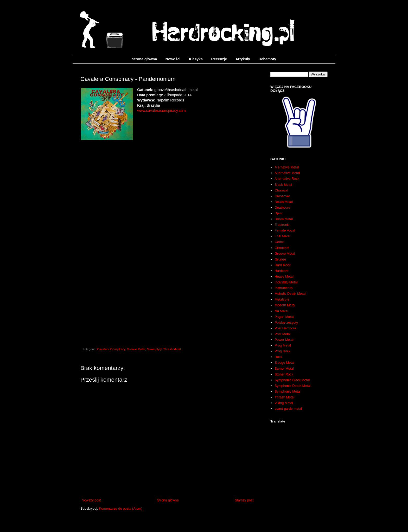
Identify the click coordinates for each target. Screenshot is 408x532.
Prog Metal (283, 345)
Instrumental (284, 288)
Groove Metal (136, 349)
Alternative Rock (287, 179)
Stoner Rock (284, 374)
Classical (281, 190)
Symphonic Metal (288, 391)
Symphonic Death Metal (292, 386)
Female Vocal (285, 230)
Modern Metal (285, 305)
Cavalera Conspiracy (111, 349)
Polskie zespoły (286, 322)
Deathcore (282, 207)
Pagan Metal (284, 317)
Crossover (282, 196)
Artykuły (243, 59)
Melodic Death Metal (290, 294)
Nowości (173, 59)
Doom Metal (284, 219)
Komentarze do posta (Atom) (121, 508)
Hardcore (281, 271)
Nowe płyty (154, 349)
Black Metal (283, 185)
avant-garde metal (288, 409)
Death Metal (284, 202)
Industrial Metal (286, 282)
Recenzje (219, 59)
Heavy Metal (284, 276)
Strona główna (144, 59)
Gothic (279, 242)
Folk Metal (282, 236)
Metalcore (282, 299)
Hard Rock (282, 265)
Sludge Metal (284, 363)
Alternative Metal (287, 173)
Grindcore (282, 248)
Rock (278, 357)
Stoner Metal (284, 368)
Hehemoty (267, 59)
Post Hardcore (285, 328)
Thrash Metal (172, 349)
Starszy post (244, 500)
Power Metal (284, 340)
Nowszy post (91, 500)
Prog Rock (282, 351)
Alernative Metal (287, 167)
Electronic (282, 225)
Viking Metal (284, 403)
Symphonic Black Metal (292, 380)
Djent (278, 213)
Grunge (280, 259)
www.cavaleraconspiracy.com (161, 111)
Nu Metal (281, 311)
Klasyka (196, 59)
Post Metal (282, 334)
